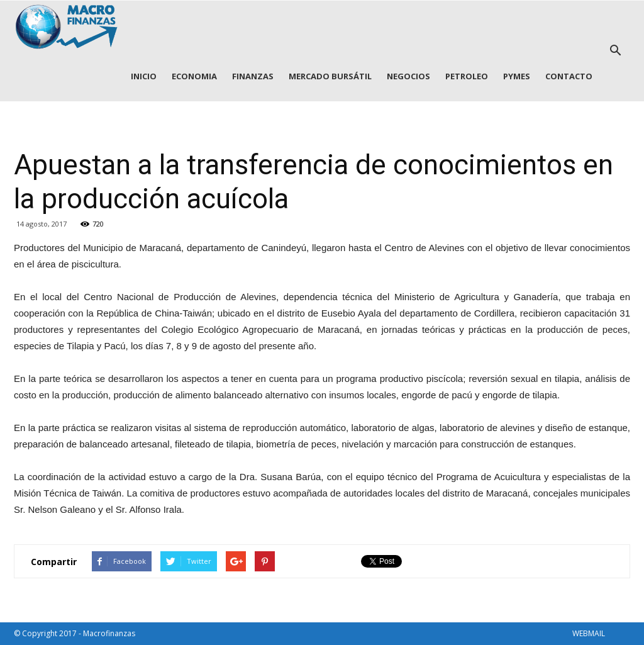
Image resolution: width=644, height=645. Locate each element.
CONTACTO (569, 76)
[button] (615, 51)
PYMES (517, 76)
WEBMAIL (589, 633)
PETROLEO (467, 76)
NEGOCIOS (408, 76)
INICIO (144, 76)
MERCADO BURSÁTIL (330, 76)
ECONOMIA (194, 76)
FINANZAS (253, 76)
